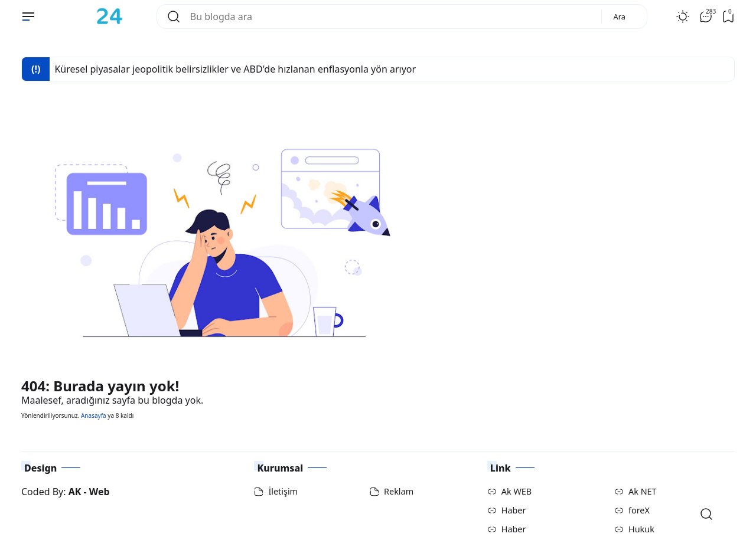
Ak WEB (517, 491)
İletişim (283, 491)
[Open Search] (706, 514)
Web (100, 492)
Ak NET (643, 491)
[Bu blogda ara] (391, 17)
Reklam (399, 491)
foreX (639, 510)
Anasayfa (94, 415)
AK (75, 492)
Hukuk (641, 529)
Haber (514, 510)
